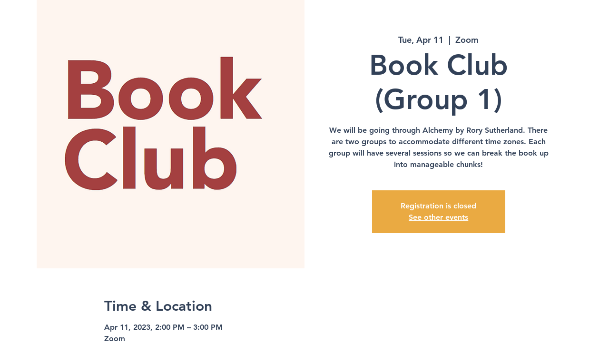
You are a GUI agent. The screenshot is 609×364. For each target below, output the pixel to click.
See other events (438, 217)
